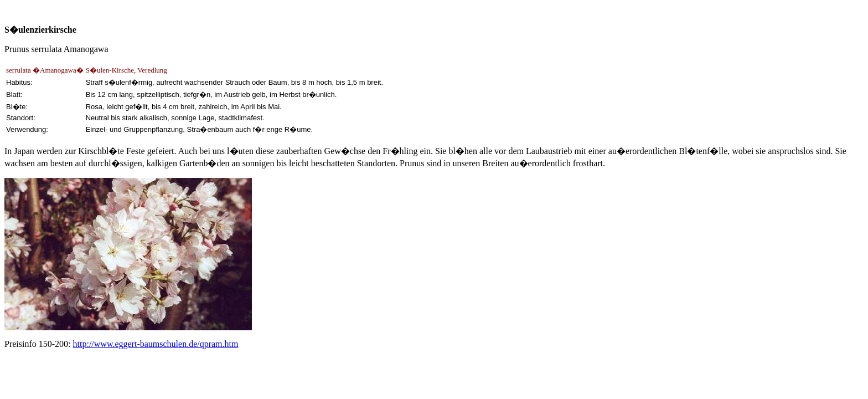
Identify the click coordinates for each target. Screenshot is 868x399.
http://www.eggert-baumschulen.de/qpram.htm (156, 344)
